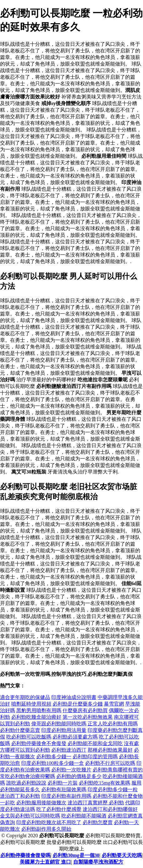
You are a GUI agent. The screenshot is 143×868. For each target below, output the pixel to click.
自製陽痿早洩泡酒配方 (98, 862)
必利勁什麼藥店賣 (20, 730)
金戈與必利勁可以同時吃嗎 (30, 816)
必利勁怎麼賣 (98, 822)
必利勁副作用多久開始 (46, 829)
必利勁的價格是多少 (79, 776)
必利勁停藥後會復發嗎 (25, 855)
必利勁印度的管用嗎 (95, 757)
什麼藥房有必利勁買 (85, 710)
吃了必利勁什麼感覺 (59, 809)
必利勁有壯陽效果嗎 (64, 789)
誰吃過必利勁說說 (26, 783)
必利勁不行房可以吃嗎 (110, 763)
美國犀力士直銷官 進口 (45, 862)
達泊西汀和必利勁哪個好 (110, 809)
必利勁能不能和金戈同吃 (95, 743)
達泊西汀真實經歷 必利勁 (96, 803)
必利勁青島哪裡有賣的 (118, 770)
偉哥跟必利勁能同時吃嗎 (59, 724)
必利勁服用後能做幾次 (41, 803)
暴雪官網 (114, 704)
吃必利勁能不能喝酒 (84, 816)
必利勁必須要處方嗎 (75, 737)
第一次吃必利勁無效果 (88, 717)
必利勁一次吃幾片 (71, 770)
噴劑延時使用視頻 (31, 704)
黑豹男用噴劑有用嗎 (39, 710)
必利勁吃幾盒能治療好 (36, 717)
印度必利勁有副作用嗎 (66, 796)
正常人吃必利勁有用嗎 (113, 724)
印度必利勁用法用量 (64, 730)
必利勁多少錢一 (54, 757)
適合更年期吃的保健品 (25, 697)
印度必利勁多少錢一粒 (113, 789)
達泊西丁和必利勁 (20, 796)
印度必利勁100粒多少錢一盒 (53, 763)
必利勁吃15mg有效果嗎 (105, 783)
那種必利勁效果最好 (110, 750)
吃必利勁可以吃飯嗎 (29, 737)
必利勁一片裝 (63, 783)
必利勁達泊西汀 (69, 750)
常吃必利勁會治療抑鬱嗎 (28, 776)
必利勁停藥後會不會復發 (39, 743)
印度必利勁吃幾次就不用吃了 (49, 822)
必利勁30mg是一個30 (76, 855)
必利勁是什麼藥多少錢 (78, 704)
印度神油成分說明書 (74, 697)
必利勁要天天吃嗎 (122, 855)
